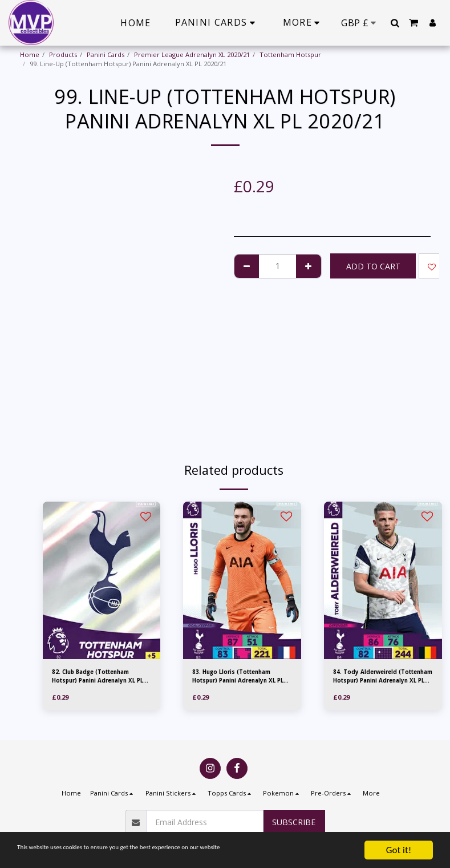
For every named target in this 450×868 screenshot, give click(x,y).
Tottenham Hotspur (290, 54)
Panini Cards (106, 54)
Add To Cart (373, 266)
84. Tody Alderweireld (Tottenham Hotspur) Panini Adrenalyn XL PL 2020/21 (382, 678)
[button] (395, 23)
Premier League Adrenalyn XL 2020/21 (192, 54)
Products (63, 54)
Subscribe (294, 822)
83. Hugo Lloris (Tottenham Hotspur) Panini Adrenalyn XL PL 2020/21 (239, 678)
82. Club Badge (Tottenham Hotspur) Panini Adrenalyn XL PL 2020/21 (98, 678)
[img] (102, 580)
